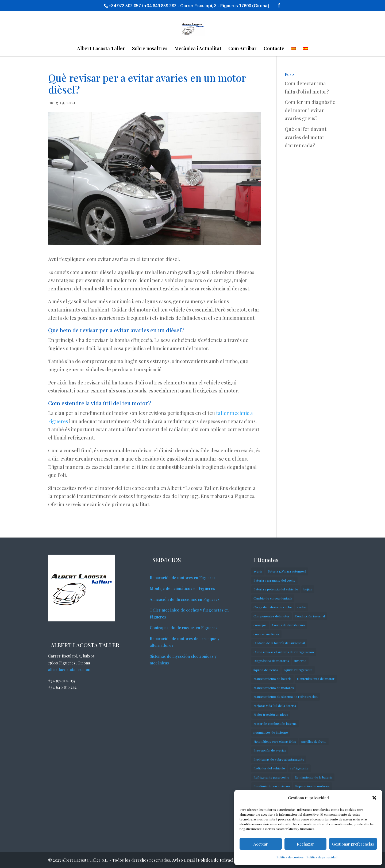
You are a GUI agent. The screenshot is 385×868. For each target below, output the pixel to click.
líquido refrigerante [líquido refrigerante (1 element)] (298, 670)
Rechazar (305, 844)
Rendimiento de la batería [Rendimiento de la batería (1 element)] (313, 777)
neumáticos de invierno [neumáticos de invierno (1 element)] (271, 732)
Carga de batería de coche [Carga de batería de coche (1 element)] (273, 607)
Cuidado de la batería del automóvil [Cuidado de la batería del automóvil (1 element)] (279, 643)
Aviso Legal (184, 860)
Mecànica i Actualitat (198, 49)
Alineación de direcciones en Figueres (185, 599)
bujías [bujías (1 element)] (308, 589)
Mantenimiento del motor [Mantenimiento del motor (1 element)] (316, 679)
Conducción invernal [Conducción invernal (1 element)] (310, 616)
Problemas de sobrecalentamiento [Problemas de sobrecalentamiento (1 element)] (279, 759)
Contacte (274, 49)
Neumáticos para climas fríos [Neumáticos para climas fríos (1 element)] (275, 741)
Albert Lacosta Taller (101, 49)
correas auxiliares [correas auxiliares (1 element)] (266, 634)
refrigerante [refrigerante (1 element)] (299, 768)
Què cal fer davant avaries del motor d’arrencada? (306, 137)
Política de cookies (290, 857)
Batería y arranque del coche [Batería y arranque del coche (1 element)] (274, 580)
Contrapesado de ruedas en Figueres (184, 628)
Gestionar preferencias (353, 844)
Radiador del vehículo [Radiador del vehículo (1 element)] (269, 768)
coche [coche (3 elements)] (302, 607)
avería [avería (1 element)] (258, 571)
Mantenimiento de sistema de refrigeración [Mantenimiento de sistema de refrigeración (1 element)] (286, 696)
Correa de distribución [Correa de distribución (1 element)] (288, 625)
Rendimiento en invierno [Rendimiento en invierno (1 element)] (272, 786)
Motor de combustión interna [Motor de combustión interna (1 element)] (275, 723)
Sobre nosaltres (150, 49)
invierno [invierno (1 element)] (300, 661)
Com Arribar (242, 49)
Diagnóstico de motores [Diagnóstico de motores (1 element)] (271, 661)
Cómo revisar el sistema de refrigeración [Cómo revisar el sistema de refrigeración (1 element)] (284, 652)
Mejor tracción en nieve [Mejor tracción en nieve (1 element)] (271, 714)
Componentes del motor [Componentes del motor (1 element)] (272, 616)
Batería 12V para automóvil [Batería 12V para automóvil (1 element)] (287, 571)
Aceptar (261, 844)
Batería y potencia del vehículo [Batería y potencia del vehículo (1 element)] (276, 589)
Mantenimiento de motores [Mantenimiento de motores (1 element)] (274, 688)
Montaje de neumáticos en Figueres (182, 588)
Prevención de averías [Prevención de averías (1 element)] (270, 750)
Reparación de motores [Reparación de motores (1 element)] (312, 786)
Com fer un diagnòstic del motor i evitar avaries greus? (310, 110)
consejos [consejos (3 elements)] (260, 625)
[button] (374, 798)
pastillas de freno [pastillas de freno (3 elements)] (314, 741)
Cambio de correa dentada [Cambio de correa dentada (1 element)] (273, 598)
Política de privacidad (322, 857)
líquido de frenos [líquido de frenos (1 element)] (266, 670)
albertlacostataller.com (69, 670)
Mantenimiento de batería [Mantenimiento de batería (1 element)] (272, 679)
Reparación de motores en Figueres (183, 578)
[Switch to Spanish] (305, 51)
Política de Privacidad (219, 860)
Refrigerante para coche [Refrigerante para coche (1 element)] (271, 777)
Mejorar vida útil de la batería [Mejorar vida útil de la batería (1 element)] (275, 706)
